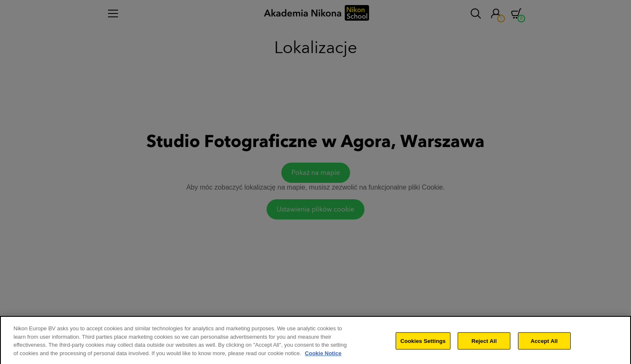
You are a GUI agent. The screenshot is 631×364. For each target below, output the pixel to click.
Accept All (544, 345)
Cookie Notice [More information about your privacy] (323, 358)
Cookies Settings (423, 345)
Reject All (484, 345)
